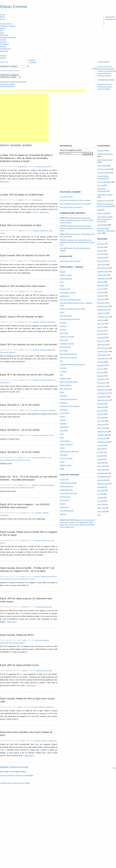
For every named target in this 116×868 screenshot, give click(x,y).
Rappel (100, 210)
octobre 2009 (102, 438)
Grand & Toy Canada (67, 337)
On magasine (5, 44)
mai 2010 (100, 414)
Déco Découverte (66, 316)
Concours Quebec (103, 173)
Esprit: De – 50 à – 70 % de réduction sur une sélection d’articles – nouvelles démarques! (29, 478)
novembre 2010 (103, 393)
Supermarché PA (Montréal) (69, 451)
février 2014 (101, 261)
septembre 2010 (103, 400)
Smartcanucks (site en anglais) (70, 261)
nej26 (21, 322)
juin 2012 (100, 327)
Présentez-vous (5, 49)
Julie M (20, 200)
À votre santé (64, 479)
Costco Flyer (90, 520)
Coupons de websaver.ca (106, 69)
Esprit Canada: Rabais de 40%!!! (17, 635)
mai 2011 (100, 372)
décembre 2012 (103, 306)
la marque (16, 71)
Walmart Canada (65, 465)
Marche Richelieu (66, 385)
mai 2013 (100, 292)
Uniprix (62, 462)
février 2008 (101, 508)
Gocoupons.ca (65, 500)
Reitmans (63, 424)
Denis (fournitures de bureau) (70, 319)
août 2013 (101, 282)
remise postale (102, 213)
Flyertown (63, 330)
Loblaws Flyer (69, 527)
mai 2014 (100, 251)
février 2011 (101, 383)
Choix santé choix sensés (68, 493)
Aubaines (3, 56)
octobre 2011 (102, 355)
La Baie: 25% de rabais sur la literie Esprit (22, 195)
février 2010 (101, 424)
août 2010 (101, 404)
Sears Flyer (64, 522)
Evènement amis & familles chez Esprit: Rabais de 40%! (26, 734)
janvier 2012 (101, 345)
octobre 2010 (102, 397)
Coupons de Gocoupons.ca (107, 71)
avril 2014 (101, 254)
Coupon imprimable (104, 182)
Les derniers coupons (7, 84)
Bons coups (4, 35)
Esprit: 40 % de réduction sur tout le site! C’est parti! (27, 375)
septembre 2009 (103, 442)
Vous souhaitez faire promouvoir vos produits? (75, 204)
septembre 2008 (103, 484)
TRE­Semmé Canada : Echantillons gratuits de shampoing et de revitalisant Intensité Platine (76, 228)
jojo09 (20, 261)
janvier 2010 (101, 428)
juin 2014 (100, 247)
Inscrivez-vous (110, 17)
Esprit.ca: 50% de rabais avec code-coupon (23, 286)
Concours (3, 42)
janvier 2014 (101, 265)
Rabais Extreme (14, 7)
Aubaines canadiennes (44, 166)
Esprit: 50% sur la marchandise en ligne (21, 225)
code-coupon (52, 261)
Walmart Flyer (79, 520)
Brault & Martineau (66, 279)
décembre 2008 (103, 473)
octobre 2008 (102, 480)
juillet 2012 (101, 324)
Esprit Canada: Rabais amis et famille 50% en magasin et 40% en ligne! (29, 533)
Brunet (62, 286)
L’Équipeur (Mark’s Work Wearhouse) (72, 364)
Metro (62, 392)
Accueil (2, 15)
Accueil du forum (6, 24)
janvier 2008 (101, 511)
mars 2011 (101, 379)
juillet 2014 (101, 244)
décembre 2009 (103, 431)
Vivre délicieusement (67, 511)
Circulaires (33, 62)
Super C (63, 448)
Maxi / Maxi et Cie (66, 389)
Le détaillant (5, 71)
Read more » (5, 182)
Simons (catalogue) (66, 444)
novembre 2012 (103, 310)
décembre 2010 (103, 390)
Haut (114, 768)
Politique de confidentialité (24, 775)
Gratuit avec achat (103, 201)
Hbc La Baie (64, 340)
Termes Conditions (7, 775)
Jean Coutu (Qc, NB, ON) (68, 357)
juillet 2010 (101, 407)
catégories (4, 62)
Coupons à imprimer (104, 76)
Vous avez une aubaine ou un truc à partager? (75, 200)
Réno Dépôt (64, 430)
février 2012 (101, 341)
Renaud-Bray (64, 427)
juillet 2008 (101, 491)
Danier (62, 312)
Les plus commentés (7, 86)
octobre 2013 (102, 275)
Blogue (2, 17)
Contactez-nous (111, 19)
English (95, 68)
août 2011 (101, 362)
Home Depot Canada (67, 344)
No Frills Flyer (74, 525)
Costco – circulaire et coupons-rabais (72, 309)
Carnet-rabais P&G (66, 490)
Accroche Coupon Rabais (68, 483)
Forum (3, 19)
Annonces (36, 322)
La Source (63, 368)
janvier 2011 (101, 386)
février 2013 (101, 303)
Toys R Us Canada (66, 458)
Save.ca (63, 504)
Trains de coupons (104, 89)
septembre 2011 (103, 358)
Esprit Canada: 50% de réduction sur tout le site (25, 255)
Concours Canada (103, 169)
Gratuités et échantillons (8, 37)
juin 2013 (100, 289)
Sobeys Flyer (84, 522)
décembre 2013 (103, 268)
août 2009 (101, 445)
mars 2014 (101, 258)
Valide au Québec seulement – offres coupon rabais (106, 231)
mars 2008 (101, 504)
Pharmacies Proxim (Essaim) (70, 406)
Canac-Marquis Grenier (68, 293)
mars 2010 (101, 421)
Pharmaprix (64, 410)
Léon (61, 375)
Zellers (62, 469)
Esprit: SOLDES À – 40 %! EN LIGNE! (20, 405)
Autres (2, 33)
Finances (3, 46)
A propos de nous (18, 783)
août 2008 (101, 487)
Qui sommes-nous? (66, 197)
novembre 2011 (103, 351)
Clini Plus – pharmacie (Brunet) (70, 300)
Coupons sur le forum (105, 84)
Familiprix (63, 326)
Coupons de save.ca (104, 66)
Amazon (63, 272)
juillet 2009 (101, 449)
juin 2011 (100, 369)
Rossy (62, 437)
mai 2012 (100, 331)
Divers (51, 435)
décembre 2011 (103, 348)
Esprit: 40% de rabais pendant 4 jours (20, 665)
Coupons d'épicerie (104, 73)
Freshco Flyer (73, 522)
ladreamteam (23, 166)
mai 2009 (100, 456)
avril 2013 (101, 296)
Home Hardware (65, 347)
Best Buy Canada (66, 275)
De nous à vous (65, 497)
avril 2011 (101, 376)
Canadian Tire (65, 296)
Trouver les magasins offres (71, 150)
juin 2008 (100, 494)
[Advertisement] (24, 117)
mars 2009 (101, 463)
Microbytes (63, 396)
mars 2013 (101, 299)
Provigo (62, 417)
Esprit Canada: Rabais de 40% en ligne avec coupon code (27, 700)
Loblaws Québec (65, 378)
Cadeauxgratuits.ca (66, 486)
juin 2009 (100, 452)
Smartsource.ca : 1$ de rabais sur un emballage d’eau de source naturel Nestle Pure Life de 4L (77, 242)
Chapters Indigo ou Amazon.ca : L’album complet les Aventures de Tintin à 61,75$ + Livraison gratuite (77, 220)
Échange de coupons (105, 87)
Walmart (3, 28)
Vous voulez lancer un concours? (71, 207)
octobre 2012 (102, 313)
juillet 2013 (101, 285)
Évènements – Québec (105, 195)
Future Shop (64, 333)
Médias (27, 783)
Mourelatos (64, 403)
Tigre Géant (64, 455)
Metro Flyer (84, 525)
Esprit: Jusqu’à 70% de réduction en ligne (22, 317)
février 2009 (101, 466)
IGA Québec (64, 350)
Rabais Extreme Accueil (14, 767)
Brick (61, 282)
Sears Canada (65, 441)
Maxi (2, 30)
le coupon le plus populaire (13, 82)
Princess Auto (64, 413)
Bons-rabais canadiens (39, 261)
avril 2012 (101, 334)
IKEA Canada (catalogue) (68, 354)
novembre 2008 (103, 477)
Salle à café (4, 51)
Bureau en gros (65, 289)
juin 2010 (100, 411)
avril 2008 (101, 501)
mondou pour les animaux (69, 399)
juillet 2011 (101, 365)
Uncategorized (37, 200)
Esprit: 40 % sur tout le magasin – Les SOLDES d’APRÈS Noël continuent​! (25, 506)
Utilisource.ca (64, 507)
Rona (62, 434)
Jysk (61, 361)
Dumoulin (63, 323)
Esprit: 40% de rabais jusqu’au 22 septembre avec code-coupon (26, 600)
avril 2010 (101, 418)
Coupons (3, 40)
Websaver (63, 514)
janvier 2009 (101, 470)
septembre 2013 (103, 278)
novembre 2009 (103, 435)
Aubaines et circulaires (8, 26)
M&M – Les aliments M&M (69, 382)
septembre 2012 (103, 317)
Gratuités (32, 60)
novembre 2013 (103, 271)
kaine (62, 248)
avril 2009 (101, 459)
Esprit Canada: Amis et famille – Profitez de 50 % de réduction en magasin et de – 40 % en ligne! (27, 569)
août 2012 (101, 320)
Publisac (63, 420)
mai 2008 (100, 498)
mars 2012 (101, 338)
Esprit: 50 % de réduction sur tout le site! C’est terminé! (29, 344)
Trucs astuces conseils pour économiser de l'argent (17, 487)
